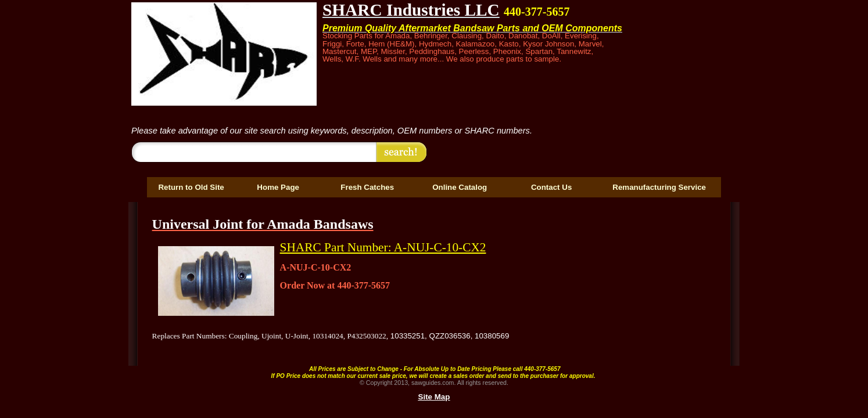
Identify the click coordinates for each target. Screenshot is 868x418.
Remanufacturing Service (659, 187)
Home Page (278, 187)
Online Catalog (460, 187)
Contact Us (551, 187)
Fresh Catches (367, 187)
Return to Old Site (191, 187)
